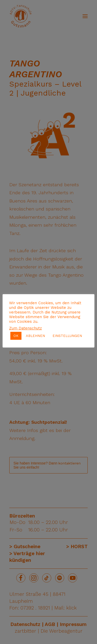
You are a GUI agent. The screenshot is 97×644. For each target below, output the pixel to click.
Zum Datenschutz (25, 328)
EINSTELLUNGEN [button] (67, 336)
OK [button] (16, 336)
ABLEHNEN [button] (35, 336)
